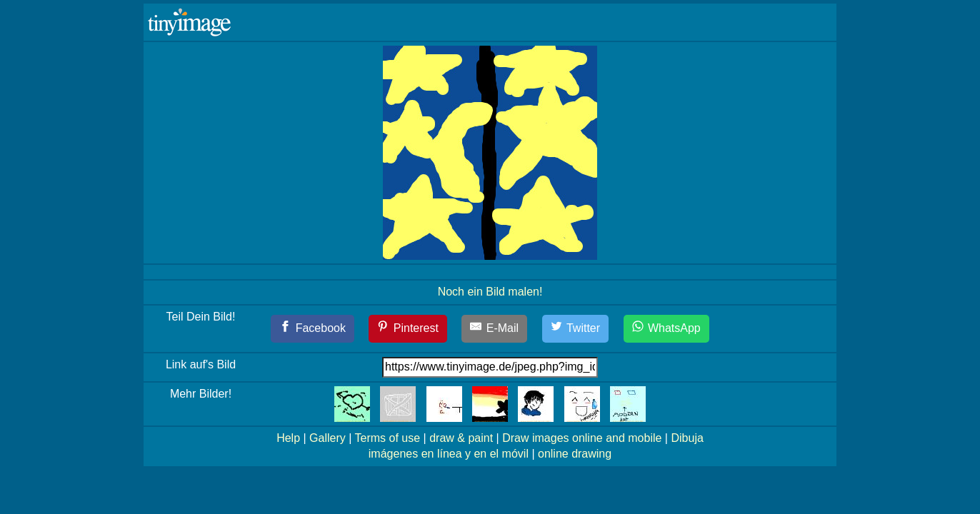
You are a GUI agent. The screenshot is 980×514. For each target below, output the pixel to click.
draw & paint (461, 438)
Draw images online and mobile (582, 438)
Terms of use (388, 438)
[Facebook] (312, 329)
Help (288, 438)
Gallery (327, 438)
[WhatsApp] (666, 329)
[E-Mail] (494, 329)
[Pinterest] (408, 329)
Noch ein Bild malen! (490, 292)
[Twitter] (576, 329)
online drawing (575, 454)
